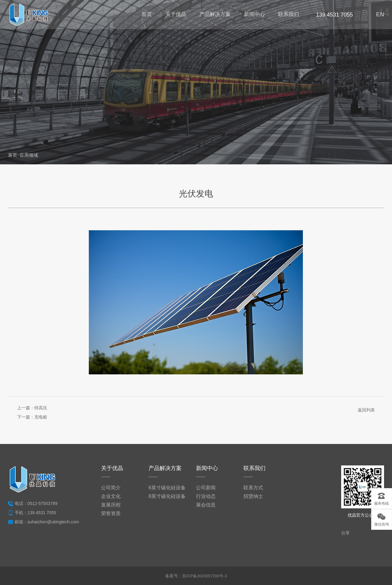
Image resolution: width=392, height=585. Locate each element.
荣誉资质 (111, 513)
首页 (145, 15)
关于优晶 (174, 15)
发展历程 (111, 505)
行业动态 (206, 496)
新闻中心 (253, 15)
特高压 (41, 408)
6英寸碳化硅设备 (167, 488)
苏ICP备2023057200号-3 (205, 576)
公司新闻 (206, 488)
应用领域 (30, 155)
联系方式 (253, 488)
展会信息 (206, 505)
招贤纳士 (253, 496)
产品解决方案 (213, 15)
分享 (345, 533)
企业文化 (111, 496)
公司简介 (111, 488)
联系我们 (288, 15)
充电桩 (41, 417)
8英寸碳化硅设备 (167, 496)
